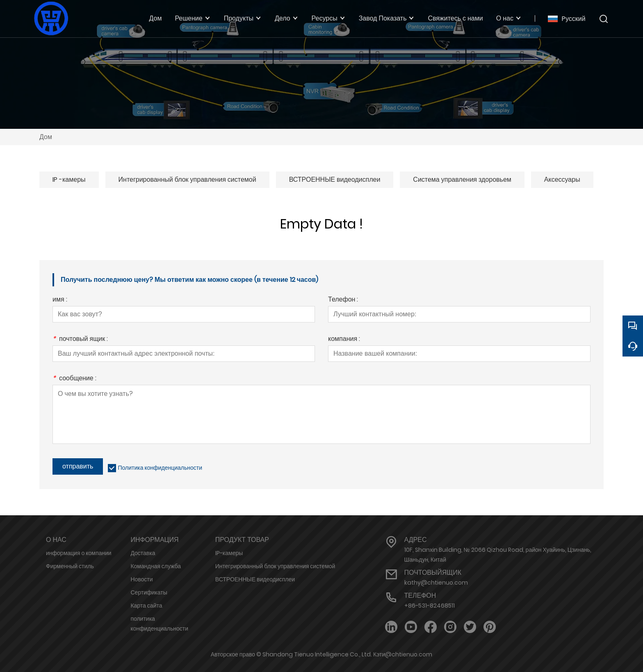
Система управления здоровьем (462, 179)
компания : (344, 339)
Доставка (143, 553)
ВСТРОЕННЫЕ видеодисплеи (335, 179)
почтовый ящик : (80, 339)
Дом (46, 137)
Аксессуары (562, 179)
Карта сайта (146, 606)
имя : (60, 300)
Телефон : (343, 300)
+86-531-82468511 (430, 606)
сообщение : (74, 379)
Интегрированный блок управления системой (187, 179)
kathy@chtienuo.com (436, 583)
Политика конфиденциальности (160, 468)
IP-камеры (229, 553)
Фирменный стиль (70, 566)
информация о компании (79, 553)
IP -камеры (69, 179)
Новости (141, 579)
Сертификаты (149, 592)
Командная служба (156, 566)
